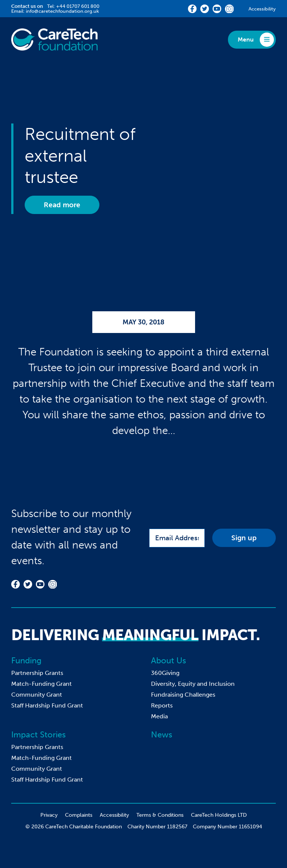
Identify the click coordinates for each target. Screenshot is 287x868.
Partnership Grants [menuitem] (37, 673)
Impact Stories (38, 735)
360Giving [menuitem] (165, 673)
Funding (26, 661)
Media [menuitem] (159, 716)
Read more (62, 205)
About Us (169, 661)
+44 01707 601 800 (78, 6)
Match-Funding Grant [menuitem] (41, 684)
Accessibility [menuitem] (114, 815)
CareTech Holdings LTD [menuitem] (219, 815)
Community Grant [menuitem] (37, 695)
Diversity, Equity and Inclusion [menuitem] (193, 684)
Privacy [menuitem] (49, 815)
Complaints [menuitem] (79, 815)
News (162, 735)
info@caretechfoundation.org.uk (62, 11)
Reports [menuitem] (162, 705)
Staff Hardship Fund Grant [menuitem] (47, 705)
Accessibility (262, 9)
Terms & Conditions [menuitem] (160, 815)
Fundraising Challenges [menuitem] (183, 695)
